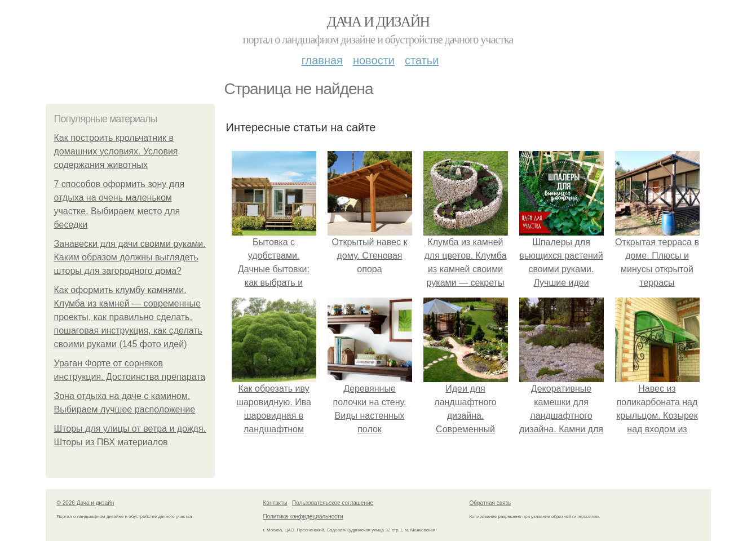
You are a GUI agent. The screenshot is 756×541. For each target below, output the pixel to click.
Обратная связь (490, 503)
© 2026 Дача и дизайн (86, 503)
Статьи (422, 60)
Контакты (275, 503)
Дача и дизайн (378, 22)
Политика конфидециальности (303, 516)
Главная (322, 60)
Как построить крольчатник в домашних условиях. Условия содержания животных (116, 151)
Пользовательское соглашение (333, 503)
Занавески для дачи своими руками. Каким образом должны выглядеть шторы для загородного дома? (130, 257)
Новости (374, 60)
